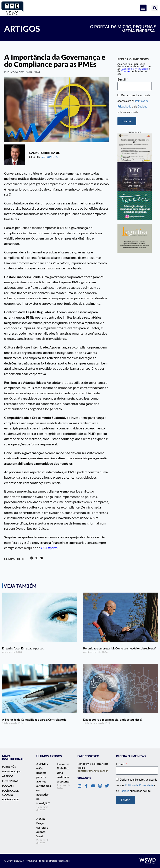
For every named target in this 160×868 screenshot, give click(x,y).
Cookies (126, 71)
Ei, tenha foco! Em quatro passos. (23, 648)
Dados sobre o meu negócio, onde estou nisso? (113, 719)
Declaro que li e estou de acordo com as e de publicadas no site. (137, 785)
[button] (143, 8)
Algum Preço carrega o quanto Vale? (42, 827)
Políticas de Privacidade (139, 785)
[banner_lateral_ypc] (135, 177)
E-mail (122, 79)
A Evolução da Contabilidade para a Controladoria (34, 719)
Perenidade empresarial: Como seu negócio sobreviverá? (120, 648)
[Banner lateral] (135, 206)
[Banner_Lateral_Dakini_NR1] (135, 148)
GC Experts (49, 157)
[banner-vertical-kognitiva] (135, 239)
